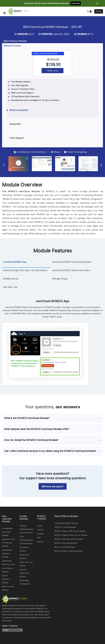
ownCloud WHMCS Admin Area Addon (71, 270)
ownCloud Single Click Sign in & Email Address (25, 270)
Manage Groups (60, 279)
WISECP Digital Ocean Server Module (71, 535)
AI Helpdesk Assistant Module (7, 532)
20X (39, 538)
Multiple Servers (11, 279)
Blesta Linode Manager (65, 547)
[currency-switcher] (12, 630)
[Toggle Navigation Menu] (5, 9)
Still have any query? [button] (53, 486)
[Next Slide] (101, 165)
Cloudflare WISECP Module (66, 523)
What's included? (17, 110)
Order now (52, 71)
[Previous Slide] (4, 165)
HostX (40, 526)
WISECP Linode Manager (65, 527)
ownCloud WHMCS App (15, 262)
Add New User (10, 287)
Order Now (76, 3)
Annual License (12, 46)
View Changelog (76, 152)
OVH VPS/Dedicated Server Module (26, 540)
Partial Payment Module (6, 579)
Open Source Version (15, 41)
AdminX (40, 542)
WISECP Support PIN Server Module (70, 531)
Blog (55, 152)
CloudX (40, 534)
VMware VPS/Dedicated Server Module (26, 529)
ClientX (40, 530)
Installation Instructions (30, 152)
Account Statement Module (24, 573)
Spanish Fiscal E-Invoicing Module (8, 543)
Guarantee (14, 124)
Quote (99, 11)
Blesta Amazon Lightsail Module (69, 551)
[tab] (52, 418)
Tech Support (15, 138)
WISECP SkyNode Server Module (69, 539)
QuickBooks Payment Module (7, 553)
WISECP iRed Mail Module (66, 543)
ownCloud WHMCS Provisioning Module (72, 262)
